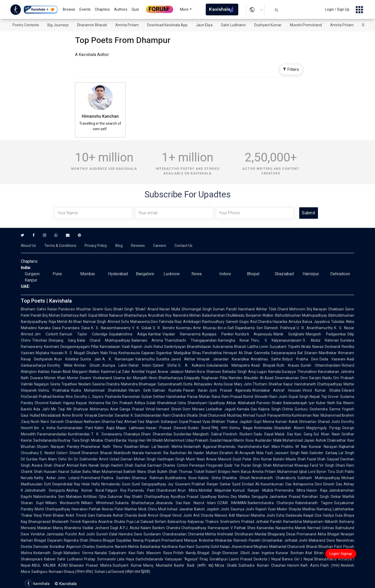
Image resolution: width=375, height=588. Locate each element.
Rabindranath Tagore (314, 503)
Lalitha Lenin (258, 347)
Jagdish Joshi (218, 509)
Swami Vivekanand (96, 378)
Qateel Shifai (165, 365)
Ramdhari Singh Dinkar (321, 497)
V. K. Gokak (142, 328)
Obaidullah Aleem (289, 428)
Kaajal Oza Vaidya (319, 515)
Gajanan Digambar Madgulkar (166, 353)
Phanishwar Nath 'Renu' (102, 447)
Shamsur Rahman (148, 478)
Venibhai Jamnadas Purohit (54, 534)
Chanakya (132, 434)
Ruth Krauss (288, 365)
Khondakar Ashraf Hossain (277, 390)
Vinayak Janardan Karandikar (223, 359)
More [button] (184, 9)
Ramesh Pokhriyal (280, 328)
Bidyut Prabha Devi (300, 359)
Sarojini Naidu (320, 378)
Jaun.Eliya (204, 25)
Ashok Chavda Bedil (130, 515)
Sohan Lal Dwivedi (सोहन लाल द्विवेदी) (122, 572)
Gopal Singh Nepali (304, 397)
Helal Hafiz (91, 484)
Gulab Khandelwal (161, 403)
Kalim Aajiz (105, 428)
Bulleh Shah (167, 472)
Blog (119, 246)
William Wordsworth (63, 503)
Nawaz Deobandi (326, 347)
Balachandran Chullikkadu (223, 315)
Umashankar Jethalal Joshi (285, 540)
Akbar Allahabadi (241, 403)
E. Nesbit (48, 453)
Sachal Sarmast (148, 465)
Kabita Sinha (210, 478)
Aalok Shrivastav (303, 422)
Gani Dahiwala (100, 515)
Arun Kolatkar (66, 359)
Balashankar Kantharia (159, 547)
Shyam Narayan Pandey (58, 447)
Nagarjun (42, 384)
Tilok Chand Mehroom (287, 309)
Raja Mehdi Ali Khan (65, 322)
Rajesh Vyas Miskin (271, 509)
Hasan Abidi (61, 372)
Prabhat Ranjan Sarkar (211, 484)
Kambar (155, 334)
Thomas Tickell (191, 472)
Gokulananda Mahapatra (228, 365)
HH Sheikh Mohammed (165, 440)
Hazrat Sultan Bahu (75, 472)
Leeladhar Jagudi (221, 409)
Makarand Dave (322, 540)
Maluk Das (284, 434)
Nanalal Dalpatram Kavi (115, 553)
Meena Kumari (275, 422)
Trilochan (40, 340)
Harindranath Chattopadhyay (318, 384)
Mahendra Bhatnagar (139, 384)
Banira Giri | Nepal (298, 559)
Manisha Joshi (263, 515)
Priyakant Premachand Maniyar (171, 540)
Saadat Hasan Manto (227, 440)
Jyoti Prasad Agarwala (230, 390)
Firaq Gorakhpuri (214, 559)
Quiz (135, 9)
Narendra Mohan (187, 315)
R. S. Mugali (75, 353)
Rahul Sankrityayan (170, 347)
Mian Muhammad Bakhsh (114, 472)
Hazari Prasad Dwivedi (166, 428)
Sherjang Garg (62, 340)
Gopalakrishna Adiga (128, 334)
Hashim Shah (122, 465)
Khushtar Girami (90, 309)
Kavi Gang (303, 434)
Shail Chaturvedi (212, 415)
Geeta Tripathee (64, 384)
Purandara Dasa (76, 328)
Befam (161, 522)
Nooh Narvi (40, 422)
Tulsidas (338, 322)
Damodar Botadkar (49, 547)
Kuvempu (184, 328)
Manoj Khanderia (67, 528)
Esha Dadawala (289, 515)
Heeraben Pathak (86, 509)
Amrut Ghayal (159, 515)
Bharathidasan (199, 347)
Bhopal (253, 274)
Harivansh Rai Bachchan (166, 453)
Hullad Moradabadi (45, 415)
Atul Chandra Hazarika (269, 322)
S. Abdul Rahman (321, 340)
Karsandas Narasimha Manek (281, 528)
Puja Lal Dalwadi (140, 522)
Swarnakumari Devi (291, 378)
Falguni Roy (116, 490)
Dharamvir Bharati (92, 25)
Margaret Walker (86, 372)
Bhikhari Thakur (225, 422)
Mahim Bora (195, 372)
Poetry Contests (26, 25)
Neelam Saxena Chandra (99, 384)
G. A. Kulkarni (192, 365)
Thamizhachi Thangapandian (190, 340)
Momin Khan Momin (61, 378)
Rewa (196, 274)
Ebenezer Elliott (236, 553)
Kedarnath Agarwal (200, 447)
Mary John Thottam (251, 384)
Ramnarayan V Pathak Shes (232, 528)
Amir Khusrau (205, 328)
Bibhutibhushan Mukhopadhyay (301, 315)
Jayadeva (322, 322)
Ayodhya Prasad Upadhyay (194, 497)
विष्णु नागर (220, 428)
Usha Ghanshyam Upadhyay (201, 403)
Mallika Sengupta (253, 497)
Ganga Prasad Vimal (137, 409)
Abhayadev (203, 384)
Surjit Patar (242, 459)
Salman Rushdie (167, 390)
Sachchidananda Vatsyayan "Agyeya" (167, 559)
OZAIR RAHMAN (232, 503)
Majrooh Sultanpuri (162, 422)
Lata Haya (126, 559)
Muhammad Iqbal (292, 472)
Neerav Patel (113, 509)
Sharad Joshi (329, 422)
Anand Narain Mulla (164, 309)
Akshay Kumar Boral (85, 490)
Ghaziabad (284, 274)
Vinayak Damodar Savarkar (107, 415)
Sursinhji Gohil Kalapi (213, 547)
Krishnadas (263, 428)
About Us (28, 246)
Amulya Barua (300, 322)
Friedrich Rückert (238, 434)
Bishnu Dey (228, 497)
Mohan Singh (145, 459)
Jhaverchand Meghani (249, 547)
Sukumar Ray (119, 497)
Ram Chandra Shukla (180, 415)
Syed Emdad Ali (246, 484)
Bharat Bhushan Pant (324, 547)
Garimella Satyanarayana (275, 353)
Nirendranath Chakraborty (274, 478)
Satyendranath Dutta (175, 384)
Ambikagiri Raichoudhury (204, 322)
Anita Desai (223, 384)
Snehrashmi (230, 522)
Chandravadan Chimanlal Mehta (189, 534)
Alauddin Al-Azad (259, 378)
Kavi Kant (187, 547)
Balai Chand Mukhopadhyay (104, 340)
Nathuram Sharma (99, 422)
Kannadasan (110, 347)
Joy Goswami (179, 484)
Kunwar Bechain (290, 553)
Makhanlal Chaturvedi (287, 547)
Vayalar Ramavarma (182, 334)
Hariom (293, 565)
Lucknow (172, 274)
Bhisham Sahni (33, 309)
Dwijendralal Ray (66, 484)
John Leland (68, 478)
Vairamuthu (145, 359)
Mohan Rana (210, 397)
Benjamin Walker (260, 315)
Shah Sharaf (54, 465)
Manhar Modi (135, 509)
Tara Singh (81, 440)
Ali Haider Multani (203, 453)
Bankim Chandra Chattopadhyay (180, 528)
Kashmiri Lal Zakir (116, 372)
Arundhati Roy (160, 315)
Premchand (90, 478)
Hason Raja (317, 490)
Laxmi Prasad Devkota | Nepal (255, 559)
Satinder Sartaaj (323, 453)
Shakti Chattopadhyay (151, 497)
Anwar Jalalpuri (171, 372)
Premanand (306, 534)
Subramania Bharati (229, 347)
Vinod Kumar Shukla (321, 390)
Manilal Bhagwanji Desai (275, 534)
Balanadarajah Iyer (299, 403)
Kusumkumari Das (276, 484)
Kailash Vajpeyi (62, 403)
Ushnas (328, 528)
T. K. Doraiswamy (107, 434)
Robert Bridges (218, 472)
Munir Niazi (195, 459)
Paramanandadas (52, 434)
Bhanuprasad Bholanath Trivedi (55, 522)
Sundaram (152, 534)
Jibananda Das (169, 503)
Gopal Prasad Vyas (195, 422)
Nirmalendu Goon (116, 484)
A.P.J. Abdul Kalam (135, 528)
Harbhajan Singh (171, 459)
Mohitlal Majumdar (215, 490)
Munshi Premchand (306, 25)
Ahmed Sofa (118, 322)
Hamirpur (311, 274)
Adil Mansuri (239, 515)
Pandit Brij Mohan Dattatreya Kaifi (59, 315)
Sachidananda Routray (52, 440)
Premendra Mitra (290, 490)
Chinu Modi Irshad (162, 509)
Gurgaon (32, 274)
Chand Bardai (115, 440)
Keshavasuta (129, 353)
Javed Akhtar (183, 359)
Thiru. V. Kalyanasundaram (276, 340)
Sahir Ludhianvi (233, 25)
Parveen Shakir (269, 403)
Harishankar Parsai (182, 397)
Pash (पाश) (330, 565)
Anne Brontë (72, 415)
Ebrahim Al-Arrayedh (237, 453)
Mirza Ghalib (226, 565)
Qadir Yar (232, 465)
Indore (225, 274)
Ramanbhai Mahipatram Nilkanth (311, 522)
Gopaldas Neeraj (130, 540)
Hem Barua (241, 472)
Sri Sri (73, 459)
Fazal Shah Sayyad (323, 459)
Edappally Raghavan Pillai (206, 378)
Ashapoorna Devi (307, 484)
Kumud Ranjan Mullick (253, 490)
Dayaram (55, 540)
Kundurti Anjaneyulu (254, 334)
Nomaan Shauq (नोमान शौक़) (71, 572)
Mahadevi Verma (78, 553)
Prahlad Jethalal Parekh (261, 522)
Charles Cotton (175, 465)
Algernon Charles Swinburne (90, 547)
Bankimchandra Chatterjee (271, 503)
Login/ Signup (341, 554)
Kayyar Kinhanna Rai (93, 403)
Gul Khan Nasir (327, 434)
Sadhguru (39, 572)
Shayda (295, 509)
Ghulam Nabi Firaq (102, 353)
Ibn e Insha (45, 428)
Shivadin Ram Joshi (271, 397)
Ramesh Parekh (247, 540)
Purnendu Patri (141, 490)
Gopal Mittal (98, 315)
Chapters (102, 9)
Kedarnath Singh (48, 553)
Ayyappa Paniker (218, 334)
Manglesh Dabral (207, 434)
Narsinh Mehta (127, 547)
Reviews (138, 246)
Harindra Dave (130, 534)
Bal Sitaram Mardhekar (317, 353)
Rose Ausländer (259, 440)
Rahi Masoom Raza (154, 553)
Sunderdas (182, 434)
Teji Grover (330, 397)
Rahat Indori (140, 365)
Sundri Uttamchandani (320, 365)
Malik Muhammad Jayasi (294, 440)
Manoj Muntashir (158, 565)
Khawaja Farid (306, 465)
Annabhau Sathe (266, 359)
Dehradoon (340, 274)
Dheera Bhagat (102, 540)
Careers (160, 246)
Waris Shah (146, 472)
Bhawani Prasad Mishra (90, 565)
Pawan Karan (195, 390)
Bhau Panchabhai (207, 353)
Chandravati (166, 490)
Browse (69, 9)
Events (85, 9)
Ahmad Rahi (77, 465)
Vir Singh (327, 465)
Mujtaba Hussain (50, 353)
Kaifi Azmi (310, 565)
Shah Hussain (45, 472)
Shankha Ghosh (236, 478)
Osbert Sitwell (68, 453)
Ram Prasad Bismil (237, 397)
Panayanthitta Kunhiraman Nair (293, 415)
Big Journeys (58, 25)
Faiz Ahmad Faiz (130, 422)
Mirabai (97, 440)
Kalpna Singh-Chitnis (276, 409)
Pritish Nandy (185, 553)
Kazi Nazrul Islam (200, 503)
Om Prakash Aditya (129, 403)
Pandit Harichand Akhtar (246, 309)
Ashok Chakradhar (331, 440)
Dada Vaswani (332, 359)
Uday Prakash (197, 440)
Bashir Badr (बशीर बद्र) (194, 565)
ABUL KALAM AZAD (50, 565)
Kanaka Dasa (49, 328)
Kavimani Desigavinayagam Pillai (71, 347)
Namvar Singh (95, 322)
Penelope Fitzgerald (206, 465)
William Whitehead (97, 503)
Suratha (163, 359)
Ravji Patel (43, 515)
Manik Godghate (289, 334)
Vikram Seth (140, 390)
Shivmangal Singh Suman (203, 309)
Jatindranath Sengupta (45, 490)
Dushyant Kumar (268, 25)
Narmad (314, 528)
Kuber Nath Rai (329, 403)
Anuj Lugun (258, 372)
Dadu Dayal (264, 434)
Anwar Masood (219, 459)
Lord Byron (317, 472)
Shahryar (81, 409)
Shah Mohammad (278, 465)
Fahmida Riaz (170, 322)
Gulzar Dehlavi (153, 397)
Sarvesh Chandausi (66, 422)
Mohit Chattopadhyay (52, 509)
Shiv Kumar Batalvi (269, 459)
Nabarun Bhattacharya (128, 315)
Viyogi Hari (136, 440)
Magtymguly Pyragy (324, 428)
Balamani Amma (147, 340)
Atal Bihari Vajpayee (323, 553)
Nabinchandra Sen (49, 497)
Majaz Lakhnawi (130, 428)
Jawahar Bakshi (192, 509)
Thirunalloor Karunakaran (318, 372)
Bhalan (59, 515)
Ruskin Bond (199, 428)
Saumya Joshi (242, 509)
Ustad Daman (121, 459)
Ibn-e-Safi (226, 328)
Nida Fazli (264, 453)
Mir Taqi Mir (61, 409)
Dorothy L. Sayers (89, 397)
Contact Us (183, 246)
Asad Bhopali (263, 365)
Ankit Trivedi (76, 515)
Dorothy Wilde (60, 365)
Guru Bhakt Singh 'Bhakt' (125, 309)
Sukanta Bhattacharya (135, 503)
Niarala (138, 453)
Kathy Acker (45, 478)
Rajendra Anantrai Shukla (103, 522)
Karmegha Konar (234, 340)
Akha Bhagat (328, 534)
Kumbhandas (79, 434)
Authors (121, 9)
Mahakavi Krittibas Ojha (86, 497)
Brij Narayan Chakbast (325, 309)
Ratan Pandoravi (61, 309)
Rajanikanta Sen (249, 328)
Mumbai (87, 274)
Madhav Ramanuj (317, 509)
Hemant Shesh (169, 409)
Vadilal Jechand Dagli (100, 528)
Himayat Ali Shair (238, 353)
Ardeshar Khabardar (216, 540)
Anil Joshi (87, 534)
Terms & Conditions (60, 246)
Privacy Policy (96, 246)
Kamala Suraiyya (282, 372)
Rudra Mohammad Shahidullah (99, 390)
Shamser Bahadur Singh (227, 372)
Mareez (221, 515)
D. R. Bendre (164, 328)
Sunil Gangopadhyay (149, 484)
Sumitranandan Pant (75, 428)
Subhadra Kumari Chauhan (262, 565)
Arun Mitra (187, 490)
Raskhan (131, 447)
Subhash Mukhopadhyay (319, 478)
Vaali (126, 347)
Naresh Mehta (170, 447)
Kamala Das (247, 409)
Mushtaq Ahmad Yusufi (247, 415)
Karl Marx (271, 447)
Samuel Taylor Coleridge (84, 334)
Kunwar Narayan (323, 447)
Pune (57, 274)
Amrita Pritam (127, 25)
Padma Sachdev (116, 478)
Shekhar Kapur (281, 384)
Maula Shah (296, 459)
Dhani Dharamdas (157, 434)
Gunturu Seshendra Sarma (317, 409)
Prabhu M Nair (294, 447)
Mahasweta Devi (144, 322)
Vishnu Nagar (241, 428)
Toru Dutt (336, 472)
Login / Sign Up (337, 9)
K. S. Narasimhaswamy (111, 328)
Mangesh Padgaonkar (326, 334)
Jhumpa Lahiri (114, 365)
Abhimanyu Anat (104, 409)
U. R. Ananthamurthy (315, 328)
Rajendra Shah (76, 540)
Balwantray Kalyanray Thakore (193, 522)
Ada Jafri (42, 409)
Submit (308, 213)
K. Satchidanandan (146, 415)
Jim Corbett (46, 334)
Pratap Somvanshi (100, 559)
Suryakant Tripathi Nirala (290, 347)
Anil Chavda (203, 515)
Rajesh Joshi (142, 347)
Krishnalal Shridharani (235, 534)
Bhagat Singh (209, 553)
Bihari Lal (148, 447)
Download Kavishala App (167, 25)
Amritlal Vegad (144, 372)
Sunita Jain (91, 359)
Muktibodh (122, 453)
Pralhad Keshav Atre (56, 397)
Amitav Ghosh (87, 365)
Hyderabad (118, 274)
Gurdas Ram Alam (41, 459)
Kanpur (31, 280)
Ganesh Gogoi (237, 322)
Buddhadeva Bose (181, 478)
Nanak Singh (99, 465)
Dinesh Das (333, 484)
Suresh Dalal (107, 534)
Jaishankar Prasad (285, 497)
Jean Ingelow (263, 553)
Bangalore (145, 274)
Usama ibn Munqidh (130, 378)
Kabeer (50, 559)
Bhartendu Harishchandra (240, 447)
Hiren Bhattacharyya (166, 378)
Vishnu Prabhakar (54, 390)
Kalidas (44, 372)
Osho (62, 459)
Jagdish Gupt (250, 422)
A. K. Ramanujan (118, 359)
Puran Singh (251, 465)
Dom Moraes (194, 409)
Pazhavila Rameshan (123, 397)
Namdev (236, 378)
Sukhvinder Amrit (94, 459)
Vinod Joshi (182, 515)
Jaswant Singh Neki (291, 453)
